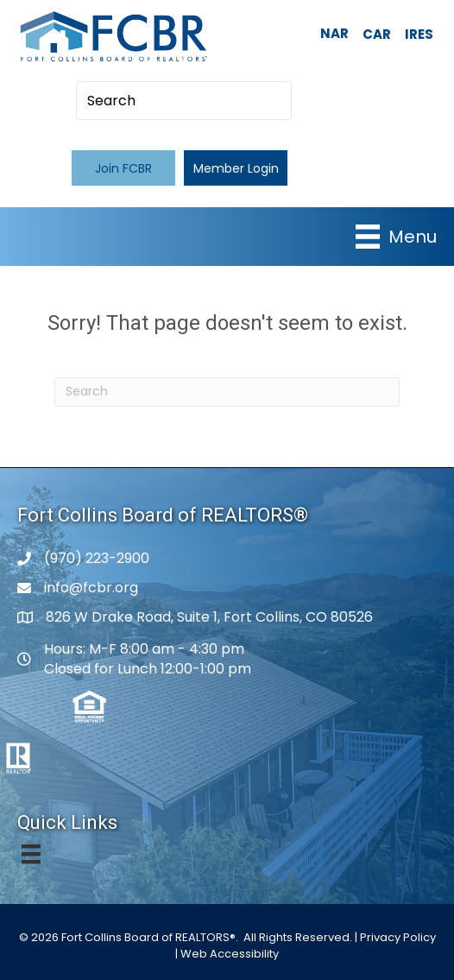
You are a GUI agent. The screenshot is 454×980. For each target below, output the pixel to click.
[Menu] (396, 237)
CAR (377, 34)
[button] (123, 168)
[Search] (227, 392)
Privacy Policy (398, 937)
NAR (334, 33)
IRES (419, 34)
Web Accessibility (230, 954)
